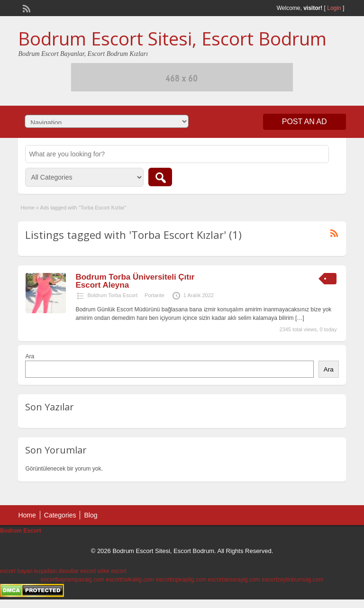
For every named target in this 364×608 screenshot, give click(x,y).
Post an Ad (305, 122)
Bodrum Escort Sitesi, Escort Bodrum (172, 38)
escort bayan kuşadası (28, 571)
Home (27, 208)
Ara (30, 356)
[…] (300, 318)
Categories (60, 515)
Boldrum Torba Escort (112, 295)
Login (334, 8)
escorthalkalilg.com (130, 580)
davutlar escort (77, 571)
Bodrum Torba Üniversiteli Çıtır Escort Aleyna (135, 281)
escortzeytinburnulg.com (292, 580)
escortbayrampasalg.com (73, 580)
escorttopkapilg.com (181, 580)
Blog (91, 515)
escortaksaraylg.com (234, 580)
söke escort (112, 571)
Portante (155, 295)
